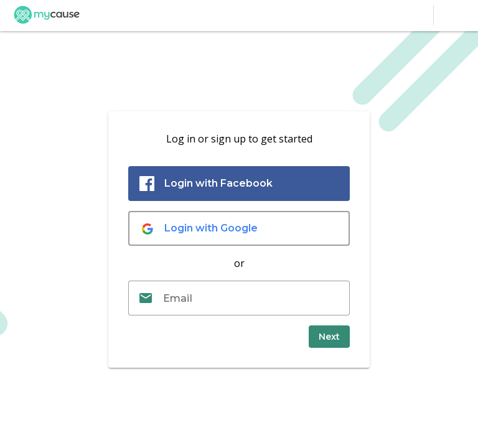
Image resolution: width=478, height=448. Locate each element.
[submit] (329, 337)
